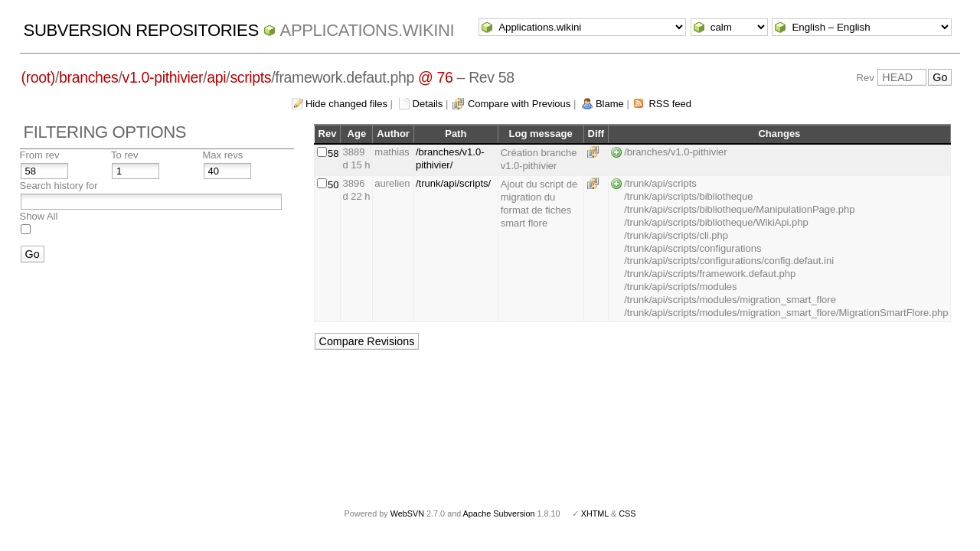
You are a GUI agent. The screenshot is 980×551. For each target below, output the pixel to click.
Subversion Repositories (141, 30)
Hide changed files (346, 104)
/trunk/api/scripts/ (453, 183)
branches (88, 77)
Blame (610, 104)
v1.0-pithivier (163, 77)
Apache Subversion (499, 514)
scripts (250, 77)
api (216, 77)
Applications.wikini (367, 30)
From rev (40, 155)
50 (333, 185)
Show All (39, 216)
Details (428, 104)
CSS (627, 514)
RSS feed (670, 104)
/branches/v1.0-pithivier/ (450, 158)
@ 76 (436, 77)
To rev (124, 155)
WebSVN (407, 514)
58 (333, 153)
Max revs (223, 155)
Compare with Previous (519, 104)
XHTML (595, 514)
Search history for (59, 186)
